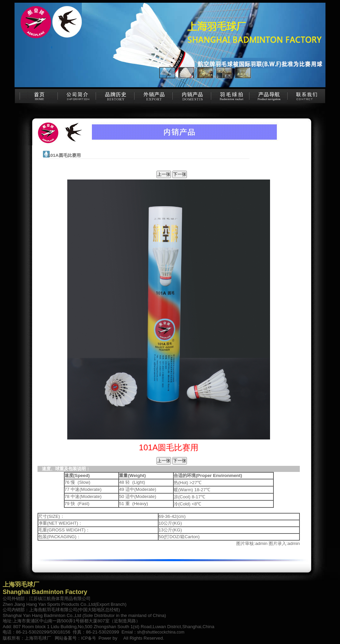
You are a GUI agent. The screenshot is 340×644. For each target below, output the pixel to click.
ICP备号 (89, 638)
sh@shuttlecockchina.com (161, 632)
